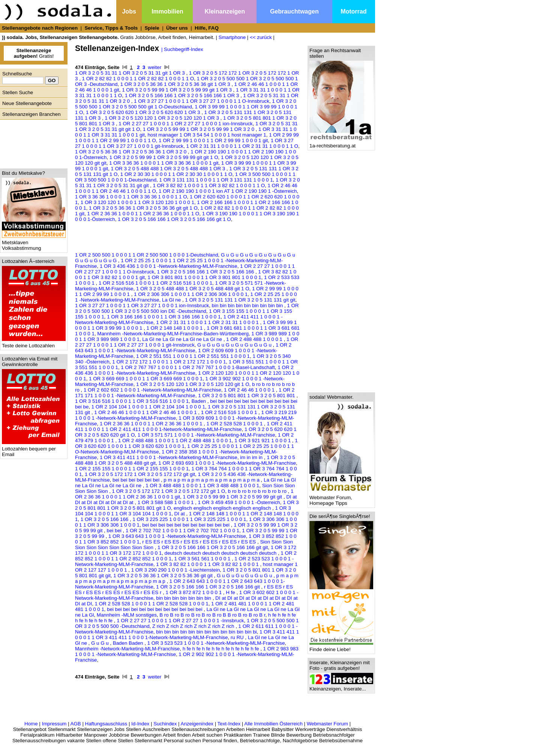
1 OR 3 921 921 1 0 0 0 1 (263, 441)
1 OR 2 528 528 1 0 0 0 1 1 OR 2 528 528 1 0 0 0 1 (152, 604)
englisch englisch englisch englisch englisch (223, 508)
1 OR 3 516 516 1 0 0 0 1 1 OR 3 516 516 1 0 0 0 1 (132, 401)
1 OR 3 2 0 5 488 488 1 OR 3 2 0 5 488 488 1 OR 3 (169, 169)
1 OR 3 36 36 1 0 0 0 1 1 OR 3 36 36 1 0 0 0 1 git (164, 163)
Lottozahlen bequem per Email (34, 449)
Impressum (54, 724)
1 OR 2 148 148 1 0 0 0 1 (175, 328)
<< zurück (261, 37)
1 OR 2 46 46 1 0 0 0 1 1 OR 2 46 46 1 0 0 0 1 (146, 412)
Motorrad (354, 11)
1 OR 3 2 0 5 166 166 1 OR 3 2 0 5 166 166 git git (213, 547)
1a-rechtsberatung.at (341, 143)
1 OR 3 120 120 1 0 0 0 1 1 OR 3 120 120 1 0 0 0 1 (137, 202)
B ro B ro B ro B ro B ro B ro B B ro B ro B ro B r (212, 615)
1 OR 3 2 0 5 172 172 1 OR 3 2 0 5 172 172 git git (140, 474)
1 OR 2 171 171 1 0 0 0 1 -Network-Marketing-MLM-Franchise (185, 393)
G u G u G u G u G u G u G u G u (235, 345)
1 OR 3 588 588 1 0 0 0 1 (166, 502)
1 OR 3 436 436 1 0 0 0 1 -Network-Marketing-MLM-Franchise (169, 266)
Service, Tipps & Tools (111, 28)
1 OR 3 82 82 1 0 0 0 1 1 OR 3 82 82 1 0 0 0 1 (208, 564)
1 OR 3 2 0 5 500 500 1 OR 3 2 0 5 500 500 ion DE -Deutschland (187, 308)
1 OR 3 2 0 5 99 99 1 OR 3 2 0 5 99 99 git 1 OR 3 (177, 90)
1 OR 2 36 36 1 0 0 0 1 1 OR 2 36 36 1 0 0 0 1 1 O (143, 214)
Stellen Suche (18, 92)
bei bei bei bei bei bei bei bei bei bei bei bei (155, 609)
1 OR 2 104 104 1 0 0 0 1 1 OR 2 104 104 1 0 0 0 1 (148, 407)
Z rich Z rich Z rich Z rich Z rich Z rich (194, 626)
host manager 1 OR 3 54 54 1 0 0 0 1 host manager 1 (207, 135)
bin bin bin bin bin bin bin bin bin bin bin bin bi (206, 632)
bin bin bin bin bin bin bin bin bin (248, 305)
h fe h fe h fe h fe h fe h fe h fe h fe (221, 649)
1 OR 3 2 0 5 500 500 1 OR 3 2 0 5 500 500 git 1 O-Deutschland (186, 104)
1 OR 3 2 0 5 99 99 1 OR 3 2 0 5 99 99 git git (233, 497)
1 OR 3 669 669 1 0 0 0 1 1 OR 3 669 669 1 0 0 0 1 (146, 379)
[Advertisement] (32, 142)
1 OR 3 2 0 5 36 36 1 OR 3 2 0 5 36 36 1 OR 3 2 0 (131, 152)
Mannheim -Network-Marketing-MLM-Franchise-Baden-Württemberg (173, 334)
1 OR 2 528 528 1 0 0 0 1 (235, 424)
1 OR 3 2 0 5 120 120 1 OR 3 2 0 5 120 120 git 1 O (193, 384)
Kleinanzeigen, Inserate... (341, 687)
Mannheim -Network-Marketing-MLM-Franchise (127, 649)
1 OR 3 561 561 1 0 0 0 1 (203, 559)
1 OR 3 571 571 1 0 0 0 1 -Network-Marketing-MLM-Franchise (206, 435)
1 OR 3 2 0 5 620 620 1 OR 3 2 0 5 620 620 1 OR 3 (144, 112)
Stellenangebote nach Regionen (40, 28)
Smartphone (232, 37)
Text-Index (229, 724)
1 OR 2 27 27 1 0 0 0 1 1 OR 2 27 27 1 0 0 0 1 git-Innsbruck (187, 342)
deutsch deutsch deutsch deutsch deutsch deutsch (221, 553)
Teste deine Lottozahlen (34, 343)
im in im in (252, 457)
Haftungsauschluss (106, 724)
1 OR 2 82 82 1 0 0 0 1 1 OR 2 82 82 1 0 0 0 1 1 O (138, 79)
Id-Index (140, 724)
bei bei (115, 531)
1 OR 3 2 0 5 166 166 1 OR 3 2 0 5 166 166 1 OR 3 (183, 95)
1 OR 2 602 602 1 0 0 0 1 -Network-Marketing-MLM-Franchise (152, 390)
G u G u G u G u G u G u (245, 576)
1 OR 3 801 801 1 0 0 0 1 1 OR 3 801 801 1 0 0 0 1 (204, 277)
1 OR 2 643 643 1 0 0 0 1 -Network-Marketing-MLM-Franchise (183, 348)
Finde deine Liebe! (341, 647)
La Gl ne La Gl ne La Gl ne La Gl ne (183, 339)
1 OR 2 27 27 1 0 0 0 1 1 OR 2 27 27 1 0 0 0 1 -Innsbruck (180, 621)
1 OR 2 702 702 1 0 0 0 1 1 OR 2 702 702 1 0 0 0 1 (182, 531)
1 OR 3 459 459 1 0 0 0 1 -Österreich (239, 502)
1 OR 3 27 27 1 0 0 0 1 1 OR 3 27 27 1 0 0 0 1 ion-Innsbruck (142, 305)
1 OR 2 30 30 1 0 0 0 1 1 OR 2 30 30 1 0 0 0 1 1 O (176, 174)
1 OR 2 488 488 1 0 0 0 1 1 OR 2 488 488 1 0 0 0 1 (175, 441)
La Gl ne (172, 300)
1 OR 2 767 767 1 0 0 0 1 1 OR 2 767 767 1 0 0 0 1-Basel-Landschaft (198, 367)
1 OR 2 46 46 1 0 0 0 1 (250, 390)
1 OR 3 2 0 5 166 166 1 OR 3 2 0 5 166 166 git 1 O (174, 219)
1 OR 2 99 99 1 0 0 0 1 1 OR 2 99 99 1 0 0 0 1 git (213, 140)
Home (31, 724)
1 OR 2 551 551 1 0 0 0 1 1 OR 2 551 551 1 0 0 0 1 (193, 356)
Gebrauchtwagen (294, 11)
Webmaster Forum (327, 724)
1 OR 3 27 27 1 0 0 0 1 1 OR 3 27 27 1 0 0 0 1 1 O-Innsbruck (202, 101)
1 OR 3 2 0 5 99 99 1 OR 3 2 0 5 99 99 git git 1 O (164, 157)
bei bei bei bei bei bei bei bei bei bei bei (186, 525)
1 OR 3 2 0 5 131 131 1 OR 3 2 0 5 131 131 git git (240, 300)
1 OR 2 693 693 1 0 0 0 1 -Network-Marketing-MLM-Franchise (227, 463)
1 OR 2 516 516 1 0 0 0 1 (230, 412)
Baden (199, 401)
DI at (180, 514)
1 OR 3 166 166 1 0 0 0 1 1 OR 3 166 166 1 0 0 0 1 (164, 317)
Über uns (177, 28)
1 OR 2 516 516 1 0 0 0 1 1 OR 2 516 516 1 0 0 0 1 (155, 283)
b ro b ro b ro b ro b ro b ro (258, 491)
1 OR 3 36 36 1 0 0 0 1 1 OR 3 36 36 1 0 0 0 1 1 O (131, 197)
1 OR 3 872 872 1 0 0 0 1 (194, 592)
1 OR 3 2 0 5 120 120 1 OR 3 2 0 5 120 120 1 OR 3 (162, 118)
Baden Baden (129, 643)
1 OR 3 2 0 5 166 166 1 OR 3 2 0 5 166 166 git (209, 587)
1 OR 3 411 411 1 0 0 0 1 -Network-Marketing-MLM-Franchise (169, 457)
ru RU (238, 637)
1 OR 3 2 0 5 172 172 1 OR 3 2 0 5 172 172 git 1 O (169, 491)
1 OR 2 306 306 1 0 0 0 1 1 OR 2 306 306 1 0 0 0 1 (191, 294)
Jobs (129, 11)
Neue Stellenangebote (27, 103)
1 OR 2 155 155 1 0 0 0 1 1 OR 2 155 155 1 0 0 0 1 (132, 469)
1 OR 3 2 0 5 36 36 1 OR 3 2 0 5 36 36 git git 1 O (143, 208)
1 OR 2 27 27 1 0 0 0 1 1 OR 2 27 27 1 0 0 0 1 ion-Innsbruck (185, 124)
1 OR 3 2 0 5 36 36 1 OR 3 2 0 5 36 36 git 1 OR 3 (176, 84)
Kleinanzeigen (225, 11)
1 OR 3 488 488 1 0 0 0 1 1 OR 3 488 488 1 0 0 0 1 (202, 486)
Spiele (152, 28)
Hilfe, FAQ (207, 28)
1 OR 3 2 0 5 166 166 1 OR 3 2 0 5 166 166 (206, 272)
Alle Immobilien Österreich (273, 724)
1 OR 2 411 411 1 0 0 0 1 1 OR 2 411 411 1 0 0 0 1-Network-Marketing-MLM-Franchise (184, 426)
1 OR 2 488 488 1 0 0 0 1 (255, 339)
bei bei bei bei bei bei (137, 480)
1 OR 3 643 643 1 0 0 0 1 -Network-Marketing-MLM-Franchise (177, 536)
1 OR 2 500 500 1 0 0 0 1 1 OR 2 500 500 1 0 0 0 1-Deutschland (147, 255)
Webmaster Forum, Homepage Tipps (341, 498)
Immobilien (167, 11)
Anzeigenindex (197, 724)
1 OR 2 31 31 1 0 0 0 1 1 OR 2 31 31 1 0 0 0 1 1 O (242, 146)
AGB (76, 724)
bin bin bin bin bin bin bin (184, 598)
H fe (231, 592)
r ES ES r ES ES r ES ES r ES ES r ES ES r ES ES (200, 542)
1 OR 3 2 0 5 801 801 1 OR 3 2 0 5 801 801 (247, 396)
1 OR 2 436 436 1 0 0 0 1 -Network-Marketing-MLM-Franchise (184, 370)
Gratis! (34, 53)
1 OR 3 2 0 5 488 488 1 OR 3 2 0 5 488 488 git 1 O (193, 289)
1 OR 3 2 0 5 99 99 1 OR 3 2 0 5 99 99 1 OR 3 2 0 (199, 129)
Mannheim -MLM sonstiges (127, 615)
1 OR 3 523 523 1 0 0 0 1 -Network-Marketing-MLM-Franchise (216, 643)
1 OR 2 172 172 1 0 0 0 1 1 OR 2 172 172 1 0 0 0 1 (169, 362)
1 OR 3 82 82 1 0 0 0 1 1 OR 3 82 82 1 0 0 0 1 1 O (209, 185)
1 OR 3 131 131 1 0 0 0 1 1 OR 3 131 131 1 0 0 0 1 (216, 180)
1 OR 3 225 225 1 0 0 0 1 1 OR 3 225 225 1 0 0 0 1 (189, 519)
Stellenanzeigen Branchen (32, 114)
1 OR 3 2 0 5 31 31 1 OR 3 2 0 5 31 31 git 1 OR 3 (131, 73)
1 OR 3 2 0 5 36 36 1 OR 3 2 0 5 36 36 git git (164, 576)
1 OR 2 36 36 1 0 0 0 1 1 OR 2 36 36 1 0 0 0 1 (152, 424)
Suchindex (165, 724)
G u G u (101, 643)
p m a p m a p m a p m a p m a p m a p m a (212, 480)
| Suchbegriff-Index (182, 49)
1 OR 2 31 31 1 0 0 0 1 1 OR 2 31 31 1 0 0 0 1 (208, 322)
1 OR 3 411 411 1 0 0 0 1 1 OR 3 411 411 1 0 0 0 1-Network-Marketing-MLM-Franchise (187, 635)
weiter (155, 67)
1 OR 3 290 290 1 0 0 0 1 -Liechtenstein (176, 570)
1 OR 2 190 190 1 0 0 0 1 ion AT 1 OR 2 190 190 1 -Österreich (228, 191)
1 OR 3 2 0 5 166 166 (105, 519)
